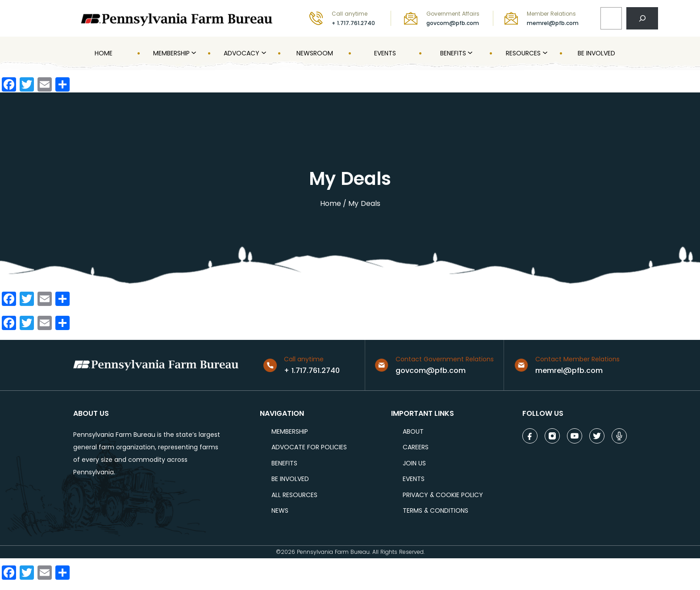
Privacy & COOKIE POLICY (443, 495)
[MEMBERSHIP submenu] (193, 53)
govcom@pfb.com (453, 23)
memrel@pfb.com (553, 23)
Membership (290, 432)
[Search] (642, 18)
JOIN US (414, 463)
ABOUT (413, 432)
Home (331, 203)
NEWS (280, 511)
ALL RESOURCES (294, 495)
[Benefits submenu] (469, 53)
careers (416, 447)
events (414, 479)
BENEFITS (284, 463)
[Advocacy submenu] (263, 53)
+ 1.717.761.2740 (353, 23)
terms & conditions (435, 511)
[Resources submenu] (544, 53)
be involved (290, 479)
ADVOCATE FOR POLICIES (309, 447)
